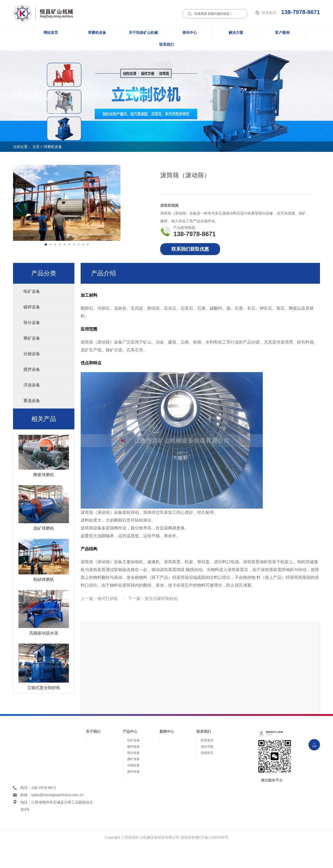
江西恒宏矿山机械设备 (40, 12)
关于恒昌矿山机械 (143, 33)
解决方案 (236, 33)
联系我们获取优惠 (190, 249)
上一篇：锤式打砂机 (99, 598)
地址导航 (207, 747)
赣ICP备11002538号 (212, 837)
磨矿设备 (32, 338)
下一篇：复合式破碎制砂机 (153, 598)
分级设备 (32, 354)
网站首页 (51, 33)
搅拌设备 (32, 369)
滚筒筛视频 (169, 205)
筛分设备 (32, 323)
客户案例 (282, 33)
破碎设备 (32, 307)
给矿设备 (32, 291)
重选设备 (32, 401)
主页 (36, 147)
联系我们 (166, 44)
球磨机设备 (97, 33)
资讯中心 (190, 33)
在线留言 (207, 753)
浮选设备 (32, 385)
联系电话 (207, 740)
